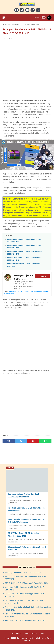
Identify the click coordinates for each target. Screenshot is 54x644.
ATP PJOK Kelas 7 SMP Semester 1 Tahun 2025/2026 (27, 583)
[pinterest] (33, 441)
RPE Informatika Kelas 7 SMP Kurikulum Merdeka (25, 621)
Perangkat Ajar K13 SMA (16, 292)
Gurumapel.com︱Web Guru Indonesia (31, 638)
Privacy (42, 633)
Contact (26, 633)
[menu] (5, 18)
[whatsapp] (45, 441)
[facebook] (16, 10)
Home (12, 633)
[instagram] (38, 10)
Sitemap (34, 633)
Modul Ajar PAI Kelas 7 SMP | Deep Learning (23, 573)
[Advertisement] (27, 70)
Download (43, 276)
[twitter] (22, 10)
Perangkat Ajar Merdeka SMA (33, 292)
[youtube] (27, 10)
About (18, 633)
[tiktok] (32, 10)
